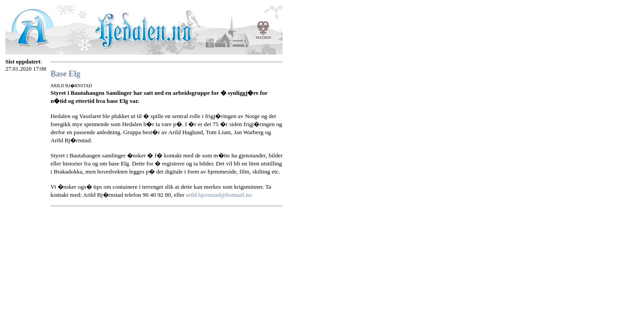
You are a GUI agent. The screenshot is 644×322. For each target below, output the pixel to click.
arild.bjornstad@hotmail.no (219, 195)
